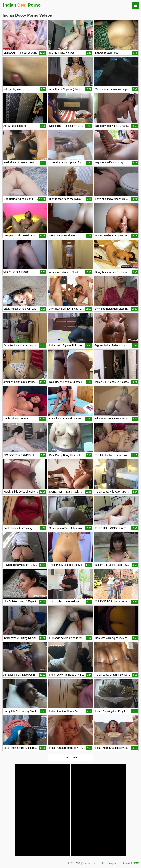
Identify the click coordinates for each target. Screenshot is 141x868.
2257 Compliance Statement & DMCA (121, 863)
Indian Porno (22, 5)
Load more (70, 757)
